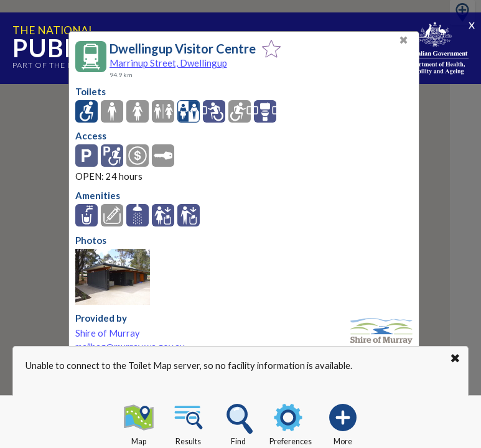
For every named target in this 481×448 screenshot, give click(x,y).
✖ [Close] (404, 40)
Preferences (291, 422)
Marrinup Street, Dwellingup (168, 63)
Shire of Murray (108, 333)
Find (238, 422)
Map (139, 422)
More (343, 422)
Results (189, 422)
